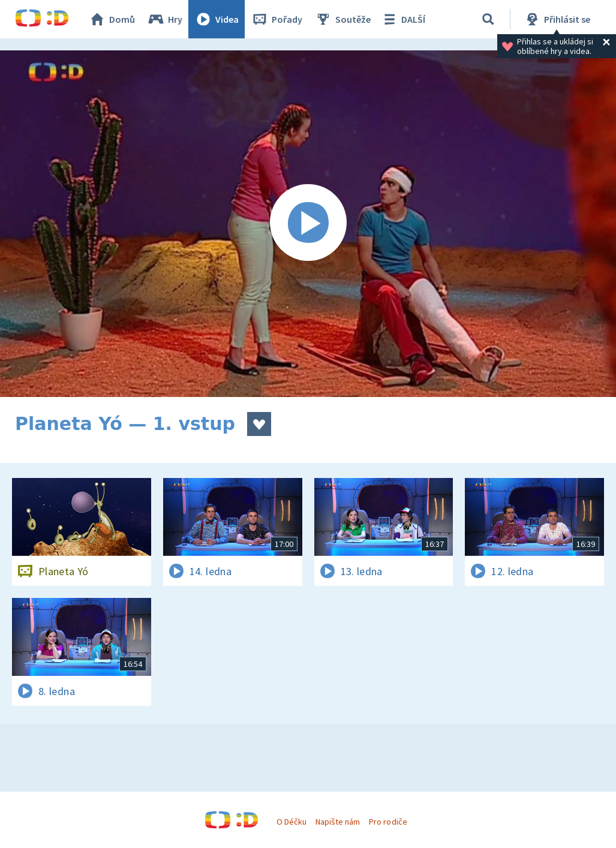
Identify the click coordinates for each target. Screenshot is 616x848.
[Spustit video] (308, 224)
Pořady (277, 19)
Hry (165, 19)
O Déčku (292, 822)
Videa (217, 19)
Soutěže (342, 19)
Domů (112, 19)
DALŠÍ (403, 19)
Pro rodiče (388, 822)
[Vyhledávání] (488, 19)
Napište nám (338, 822)
